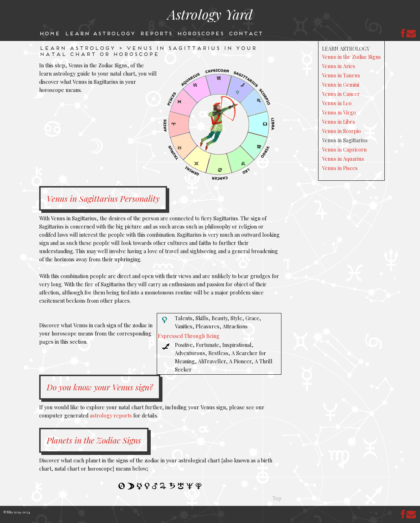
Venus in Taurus (341, 75)
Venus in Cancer (341, 94)
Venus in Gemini (341, 84)
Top (277, 498)
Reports (156, 33)
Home (49, 33)
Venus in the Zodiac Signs (351, 57)
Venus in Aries (339, 66)
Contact (245, 33)
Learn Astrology (100, 33)
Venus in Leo (337, 103)
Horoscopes (200, 33)
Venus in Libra (338, 122)
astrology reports (111, 415)
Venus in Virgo (339, 112)
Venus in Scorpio (341, 131)
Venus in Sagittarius (345, 140)
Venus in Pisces (340, 168)
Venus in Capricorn (344, 149)
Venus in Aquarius (343, 159)
